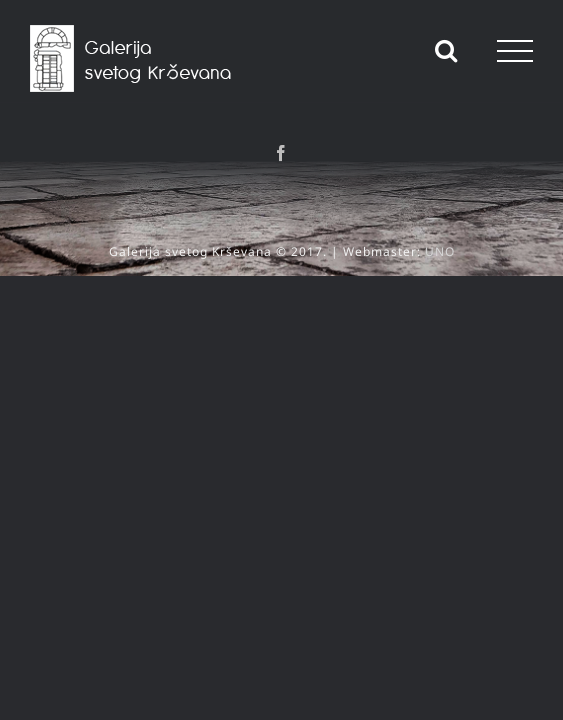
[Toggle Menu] (515, 51)
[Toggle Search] (446, 50)
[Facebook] (281, 153)
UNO (440, 236)
